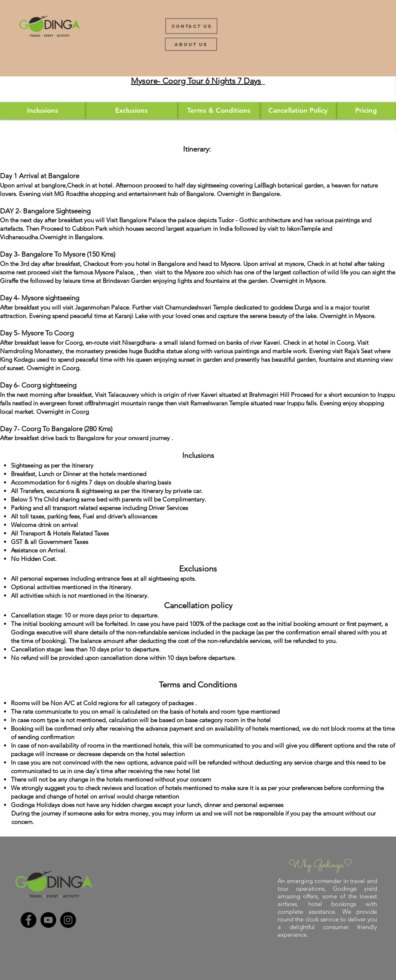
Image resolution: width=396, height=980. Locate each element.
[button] (366, 111)
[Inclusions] (43, 111)
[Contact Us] (191, 26)
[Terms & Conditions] (219, 111)
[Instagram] (68, 920)
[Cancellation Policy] (298, 111)
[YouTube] (48, 920)
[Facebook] (28, 920)
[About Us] (191, 44)
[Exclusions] (131, 111)
